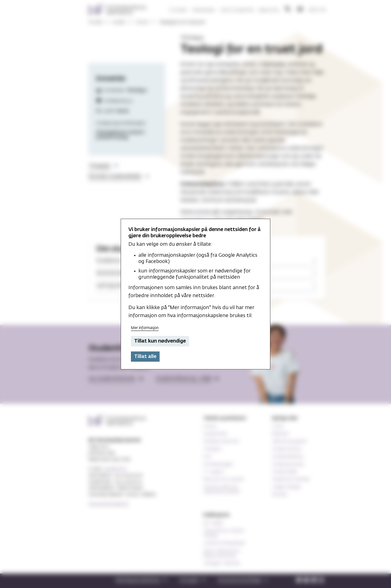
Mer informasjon (145, 328)
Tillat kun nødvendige (160, 341)
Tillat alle (145, 356)
